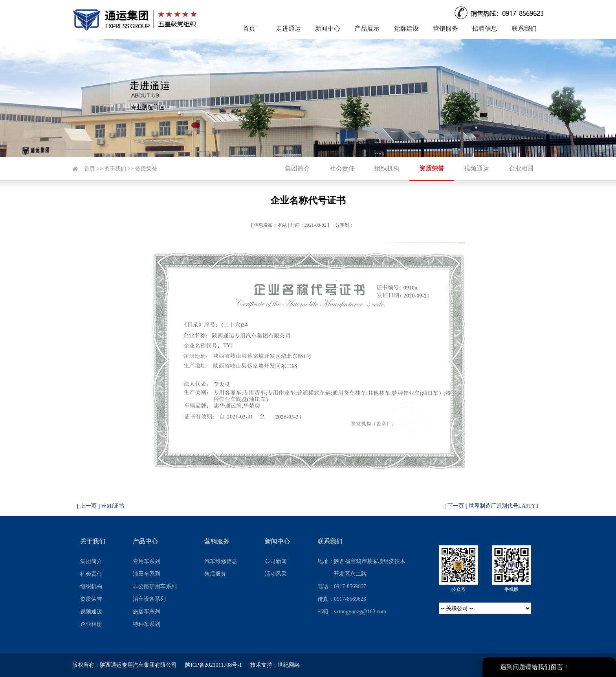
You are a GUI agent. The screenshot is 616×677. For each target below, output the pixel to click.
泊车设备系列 (149, 599)
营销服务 (445, 28)
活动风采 (276, 574)
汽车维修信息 (221, 561)
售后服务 (215, 574)
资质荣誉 (146, 169)
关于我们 (115, 169)
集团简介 (297, 168)
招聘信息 (485, 28)
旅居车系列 (147, 612)
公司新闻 (276, 561)
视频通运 (477, 168)
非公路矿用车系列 (155, 586)
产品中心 (145, 541)
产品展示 (367, 28)
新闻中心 (328, 28)
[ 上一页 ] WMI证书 (101, 506)
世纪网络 (289, 665)
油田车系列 (147, 574)
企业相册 (521, 168)
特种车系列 (147, 624)
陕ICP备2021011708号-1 (214, 665)
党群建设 (406, 28)
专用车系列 (147, 561)
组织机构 (387, 168)
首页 (249, 28)
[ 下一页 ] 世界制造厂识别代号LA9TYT (492, 506)
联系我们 (524, 28)
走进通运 (288, 28)
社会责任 (342, 168)
